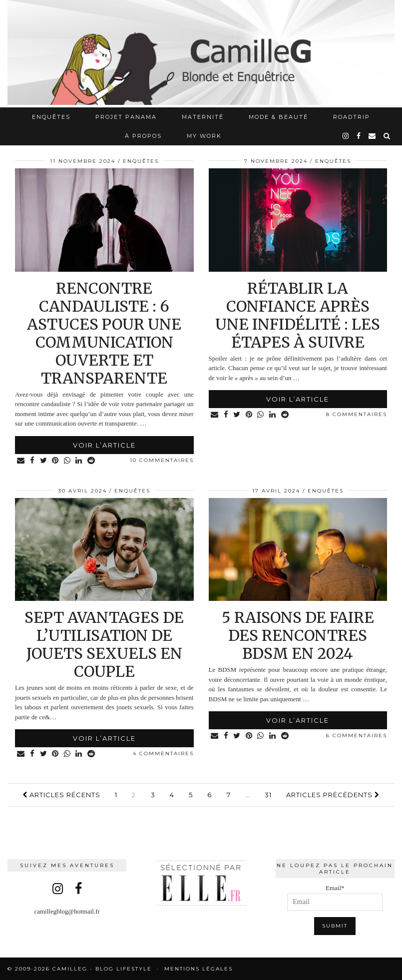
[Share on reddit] (96, 461)
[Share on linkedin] (83, 461)
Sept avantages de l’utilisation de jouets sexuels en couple (104, 644)
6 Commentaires (357, 735)
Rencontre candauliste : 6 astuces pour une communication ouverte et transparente (104, 333)
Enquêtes (51, 117)
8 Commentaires (357, 414)
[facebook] (359, 136)
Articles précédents (333, 795)
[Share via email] (22, 461)
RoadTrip (352, 117)
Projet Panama (126, 117)
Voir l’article (104, 445)
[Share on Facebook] (34, 461)
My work (204, 136)
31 (268, 795)
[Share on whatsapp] (71, 461)
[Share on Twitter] (45, 461)
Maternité (203, 117)
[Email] (373, 136)
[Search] (387, 136)
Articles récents (61, 795)
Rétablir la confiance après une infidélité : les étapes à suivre (298, 315)
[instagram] (346, 136)
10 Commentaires (162, 460)
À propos (143, 136)
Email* (335, 897)
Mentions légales (199, 969)
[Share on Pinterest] (58, 461)
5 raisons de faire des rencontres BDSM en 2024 (298, 635)
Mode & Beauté (278, 117)
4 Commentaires (163, 753)
